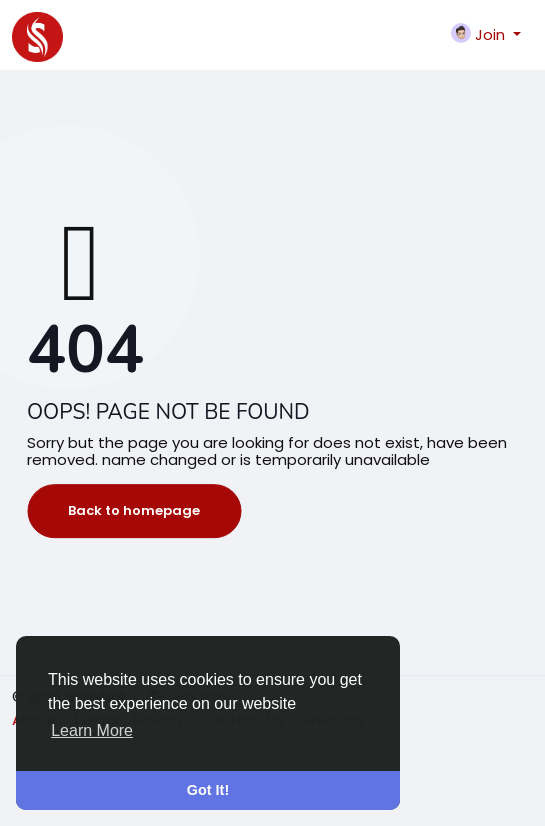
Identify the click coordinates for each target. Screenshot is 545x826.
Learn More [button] (92, 730)
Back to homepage (134, 510)
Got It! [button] (208, 790)
